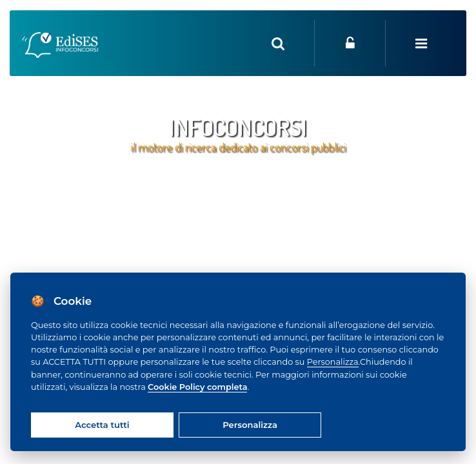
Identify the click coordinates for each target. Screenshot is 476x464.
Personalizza (333, 362)
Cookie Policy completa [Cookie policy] (197, 387)
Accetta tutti (102, 425)
